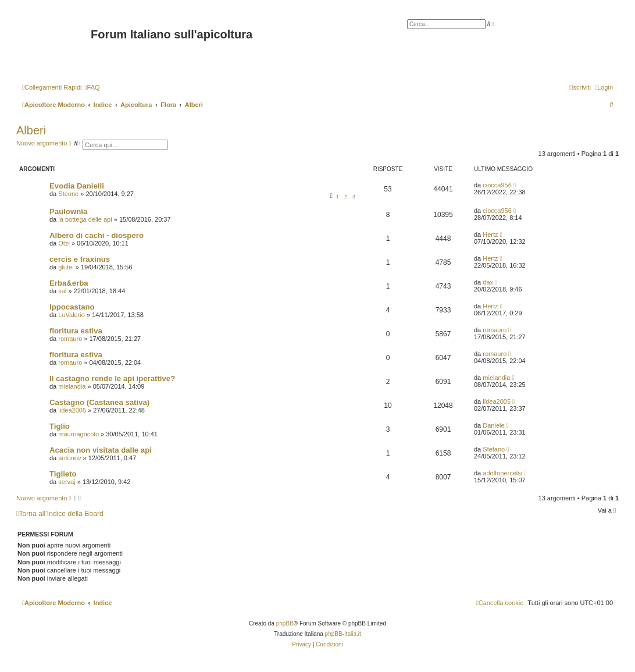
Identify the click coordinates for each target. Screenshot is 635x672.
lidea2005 (72, 410)
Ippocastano (72, 307)
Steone (68, 194)
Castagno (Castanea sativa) (99, 402)
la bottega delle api (85, 219)
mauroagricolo (79, 434)
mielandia (72, 386)
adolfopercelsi (502, 473)
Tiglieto (63, 474)
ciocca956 (497, 185)
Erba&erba (69, 283)
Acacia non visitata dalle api (101, 450)
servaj (67, 482)
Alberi (31, 130)
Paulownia (68, 211)
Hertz (490, 234)
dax (488, 282)
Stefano (494, 449)
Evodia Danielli (77, 186)
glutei (66, 267)
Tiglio (60, 426)
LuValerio (72, 315)
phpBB (285, 623)
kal (62, 291)
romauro (70, 339)
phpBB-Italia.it (343, 634)
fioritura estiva (76, 331)
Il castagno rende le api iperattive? (112, 378)
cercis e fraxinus (80, 259)
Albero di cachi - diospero (97, 235)
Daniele (493, 425)
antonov (69, 458)
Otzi (64, 243)
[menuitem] (92, 87)
